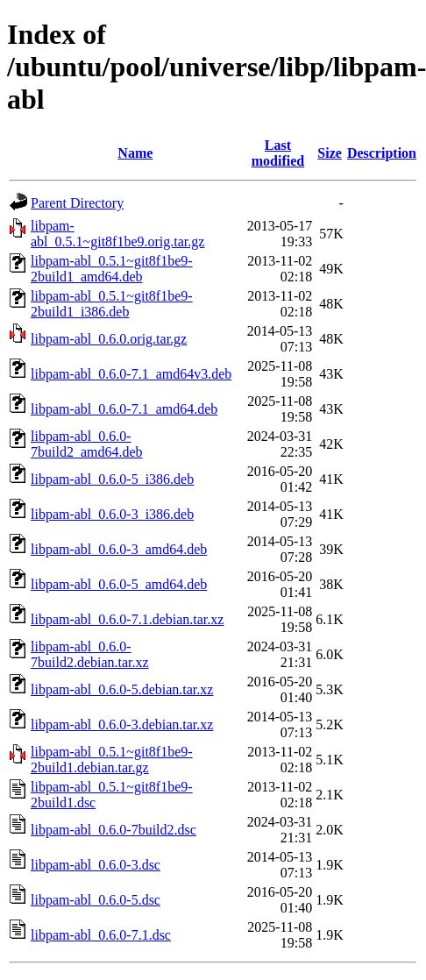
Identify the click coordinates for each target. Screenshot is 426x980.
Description (382, 153)
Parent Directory (77, 203)
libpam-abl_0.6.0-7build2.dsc (114, 830)
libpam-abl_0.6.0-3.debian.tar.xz (122, 724)
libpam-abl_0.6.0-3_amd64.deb (119, 549)
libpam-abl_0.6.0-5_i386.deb (112, 479)
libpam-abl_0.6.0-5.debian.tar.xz (122, 689)
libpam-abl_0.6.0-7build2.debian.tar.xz (90, 654)
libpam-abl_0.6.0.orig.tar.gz (109, 339)
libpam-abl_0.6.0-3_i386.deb (112, 514)
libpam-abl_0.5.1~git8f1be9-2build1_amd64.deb (112, 269)
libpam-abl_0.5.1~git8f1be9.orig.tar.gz (117, 234)
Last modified (278, 153)
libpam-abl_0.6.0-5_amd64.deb (119, 584)
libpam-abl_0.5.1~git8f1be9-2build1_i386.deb (112, 304)
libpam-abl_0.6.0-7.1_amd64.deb (124, 409)
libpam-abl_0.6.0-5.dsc (96, 900)
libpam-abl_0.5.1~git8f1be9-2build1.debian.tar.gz (112, 760)
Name (135, 153)
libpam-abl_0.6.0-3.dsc (96, 865)
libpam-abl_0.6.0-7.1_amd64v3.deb (131, 374)
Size (330, 153)
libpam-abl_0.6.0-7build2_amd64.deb (87, 444)
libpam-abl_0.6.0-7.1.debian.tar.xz (127, 619)
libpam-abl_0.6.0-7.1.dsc (101, 935)
